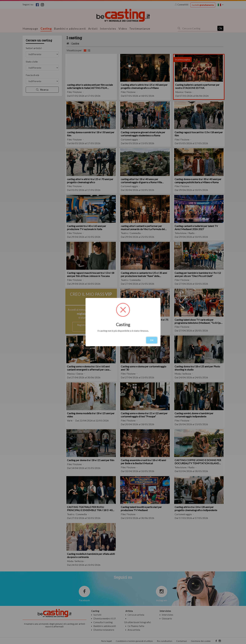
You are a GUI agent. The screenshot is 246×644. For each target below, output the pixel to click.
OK (152, 340)
